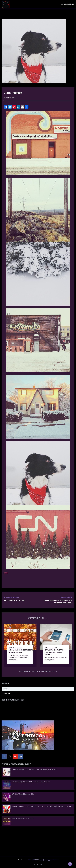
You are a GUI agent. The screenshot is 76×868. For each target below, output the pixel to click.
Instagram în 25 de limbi (14, 599)
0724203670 (34, 860)
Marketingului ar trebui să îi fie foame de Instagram (55, 600)
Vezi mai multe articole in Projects (38, 671)
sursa (6, 573)
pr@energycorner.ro (50, 860)
